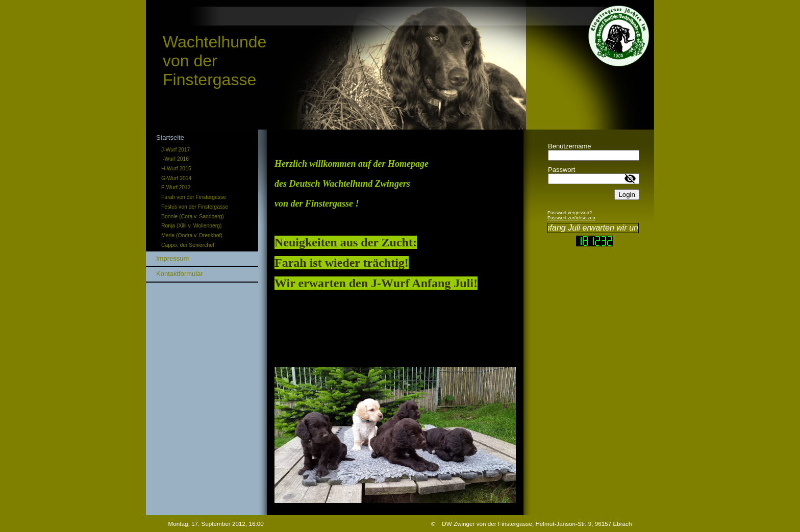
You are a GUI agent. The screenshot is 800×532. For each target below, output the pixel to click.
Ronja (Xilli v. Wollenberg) (192, 226)
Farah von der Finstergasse (194, 197)
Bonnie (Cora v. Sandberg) (193, 217)
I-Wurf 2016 (175, 159)
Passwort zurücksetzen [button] (571, 218)
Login (627, 195)
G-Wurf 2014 (176, 178)
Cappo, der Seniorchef (188, 245)
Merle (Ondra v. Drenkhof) (192, 235)
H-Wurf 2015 (176, 169)
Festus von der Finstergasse (195, 207)
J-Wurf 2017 (176, 150)
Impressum (172, 258)
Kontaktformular (180, 274)
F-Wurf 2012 (176, 187)
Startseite (170, 137)
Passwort (561, 170)
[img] (400, 65)
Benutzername (570, 146)
